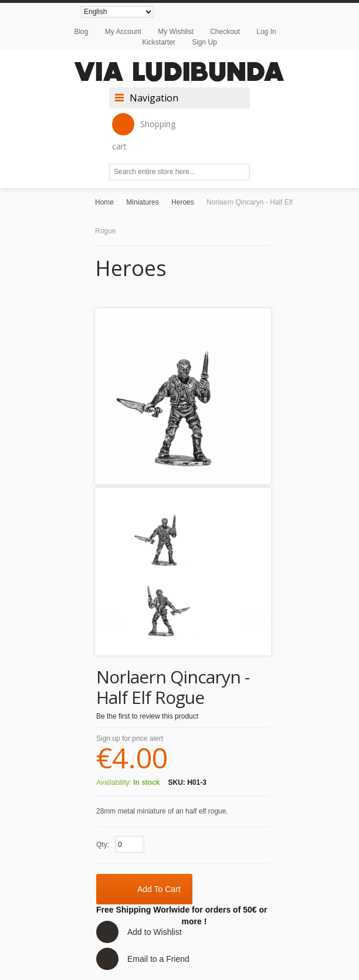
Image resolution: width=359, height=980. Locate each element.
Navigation (154, 98)
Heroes (183, 202)
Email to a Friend (158, 959)
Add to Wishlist (155, 932)
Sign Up (204, 42)
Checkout (225, 32)
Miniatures (142, 202)
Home (104, 202)
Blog (81, 32)
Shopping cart (144, 132)
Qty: (103, 845)
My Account (123, 32)
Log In (266, 32)
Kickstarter (159, 42)
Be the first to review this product (147, 716)
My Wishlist (176, 32)
